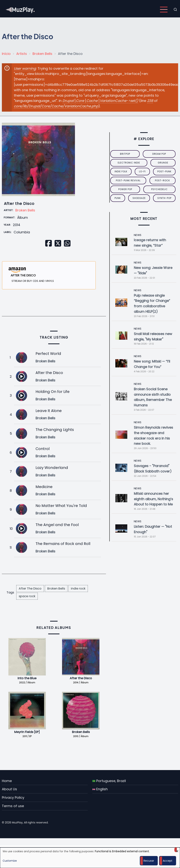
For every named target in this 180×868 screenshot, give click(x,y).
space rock (27, 596)
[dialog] (90, 858)
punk (118, 198)
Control (43, 449)
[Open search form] (175, 10)
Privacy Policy (13, 797)
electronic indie (129, 163)
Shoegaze (139, 198)
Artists (22, 54)
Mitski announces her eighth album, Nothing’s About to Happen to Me (153, 499)
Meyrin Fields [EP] (27, 732)
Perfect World (48, 354)
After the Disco (49, 373)
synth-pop (164, 198)
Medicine (44, 487)
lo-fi (142, 171)
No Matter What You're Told (61, 506)
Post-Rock (162, 180)
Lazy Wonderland (52, 468)
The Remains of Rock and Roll (63, 544)
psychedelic (159, 189)
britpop (125, 154)
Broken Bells (42, 54)
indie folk (121, 171)
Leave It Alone (49, 411)
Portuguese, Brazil (109, 781)
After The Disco (30, 588)
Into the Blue (27, 678)
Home (7, 781)
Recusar (149, 861)
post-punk (164, 171)
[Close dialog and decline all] (177, 850)
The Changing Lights (55, 430)
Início (6, 54)
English (100, 789)
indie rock (78, 588)
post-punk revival (128, 180)
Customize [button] (10, 861)
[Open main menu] (164, 10)
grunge (163, 163)
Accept (168, 861)
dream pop (159, 154)
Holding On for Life (53, 392)
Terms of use (13, 806)
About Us (9, 789)
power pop (125, 189)
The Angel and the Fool (57, 525)
